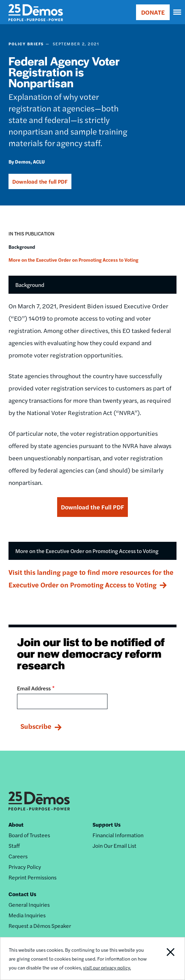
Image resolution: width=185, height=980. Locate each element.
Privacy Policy (25, 867)
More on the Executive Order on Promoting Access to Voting (73, 260)
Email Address (34, 688)
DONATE (153, 12)
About (16, 824)
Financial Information (118, 835)
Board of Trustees (29, 835)
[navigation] (178, 12)
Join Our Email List (114, 846)
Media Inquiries (27, 915)
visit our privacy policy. (107, 967)
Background (22, 247)
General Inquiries (29, 905)
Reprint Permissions (32, 877)
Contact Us (22, 894)
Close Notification (166, 959)
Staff (14, 846)
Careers (18, 856)
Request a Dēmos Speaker (40, 926)
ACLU (39, 162)
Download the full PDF (40, 181)
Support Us (107, 824)
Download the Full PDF (92, 507)
